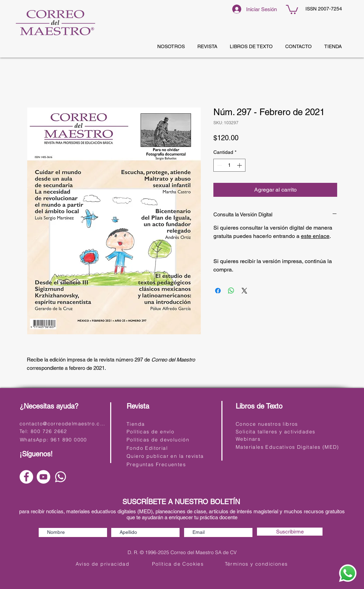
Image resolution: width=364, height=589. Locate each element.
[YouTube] (43, 477)
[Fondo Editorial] (171, 448)
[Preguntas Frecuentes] (171, 464)
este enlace (315, 236)
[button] (292, 9)
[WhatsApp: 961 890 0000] (63, 439)
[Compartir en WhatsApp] (231, 291)
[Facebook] (26, 477)
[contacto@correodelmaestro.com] (64, 423)
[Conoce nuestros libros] (280, 424)
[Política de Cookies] (179, 564)
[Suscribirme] (290, 532)
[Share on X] (244, 291)
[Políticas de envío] (171, 431)
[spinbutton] (229, 165)
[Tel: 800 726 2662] (62, 431)
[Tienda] (171, 424)
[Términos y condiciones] (257, 564)
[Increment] (240, 165)
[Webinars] (280, 439)
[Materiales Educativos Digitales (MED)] (288, 447)
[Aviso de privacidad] (103, 564)
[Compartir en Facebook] (218, 291)
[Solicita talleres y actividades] (280, 431)
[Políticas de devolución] (171, 439)
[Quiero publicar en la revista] (171, 456)
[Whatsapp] (60, 477)
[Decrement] (219, 165)
